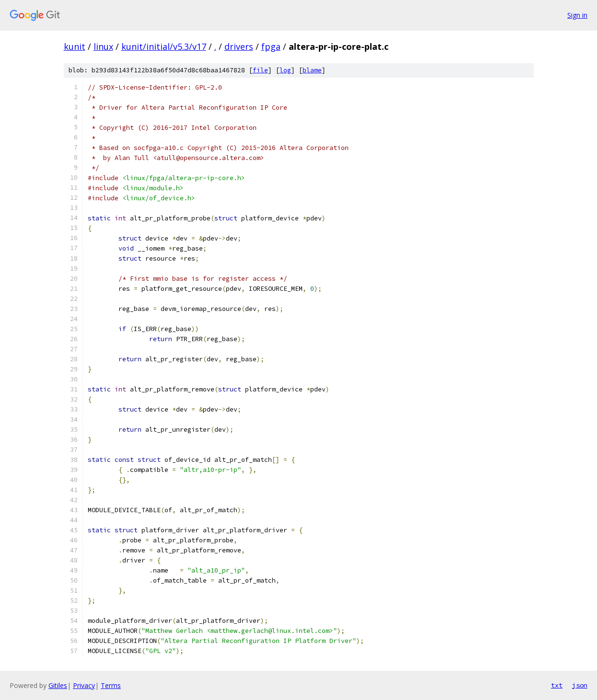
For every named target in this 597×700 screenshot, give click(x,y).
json (580, 685)
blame (312, 70)
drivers (239, 46)
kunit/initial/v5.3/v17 (164, 46)
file (260, 70)
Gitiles (58, 685)
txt (557, 685)
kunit (75, 46)
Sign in (577, 15)
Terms (111, 685)
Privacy (84, 685)
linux (103, 46)
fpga (271, 46)
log (285, 70)
